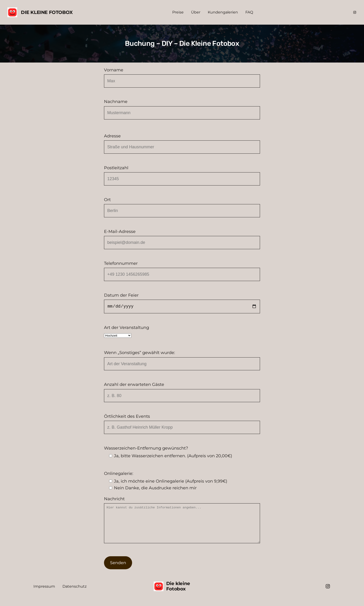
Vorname (182, 78)
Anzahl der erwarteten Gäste (182, 392)
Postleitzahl (182, 175)
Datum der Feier (182, 303)
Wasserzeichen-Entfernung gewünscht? (182, 452)
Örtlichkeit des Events (182, 424)
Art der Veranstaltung (182, 332)
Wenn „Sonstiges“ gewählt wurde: (182, 360)
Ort (182, 207)
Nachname (182, 109)
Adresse (182, 144)
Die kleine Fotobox (47, 12)
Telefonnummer (182, 271)
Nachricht (182, 524)
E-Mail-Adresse (182, 239)
